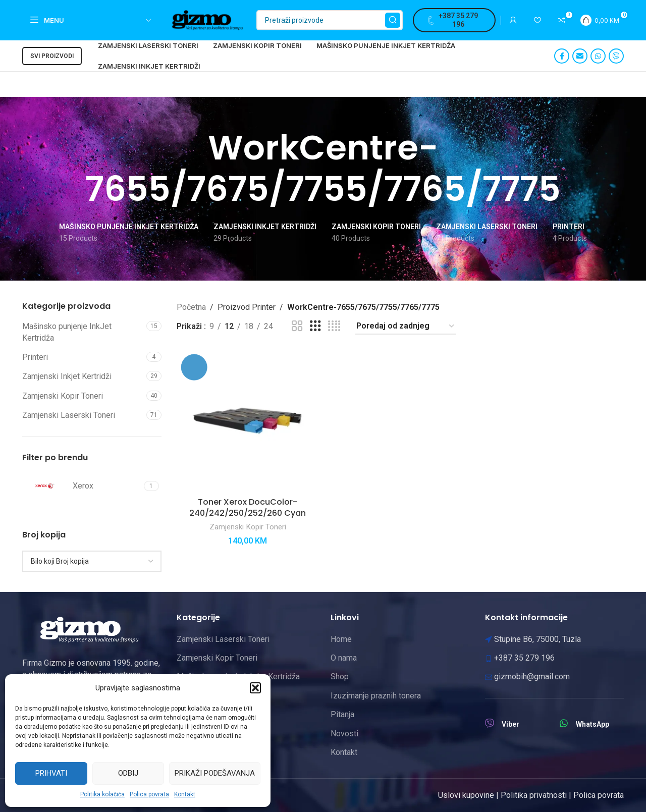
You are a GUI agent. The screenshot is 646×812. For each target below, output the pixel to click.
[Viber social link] (616, 56)
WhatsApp (593, 724)
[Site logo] (207, 19)
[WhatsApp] (564, 723)
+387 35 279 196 (453, 20)
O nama (344, 658)
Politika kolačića (102, 794)
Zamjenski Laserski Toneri (69, 415)
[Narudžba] (406, 326)
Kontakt (185, 794)
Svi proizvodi (52, 56)
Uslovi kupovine (466, 795)
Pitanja (342, 714)
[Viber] (490, 723)
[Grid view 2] (297, 326)
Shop (340, 676)
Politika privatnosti (534, 795)
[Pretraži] (330, 20)
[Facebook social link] (562, 56)
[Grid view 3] (315, 326)
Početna (191, 307)
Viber (510, 724)
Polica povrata (149, 794)
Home (341, 639)
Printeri (35, 357)
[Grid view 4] (334, 326)
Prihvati (51, 773)
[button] (255, 688)
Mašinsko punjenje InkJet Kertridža (67, 332)
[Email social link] (580, 56)
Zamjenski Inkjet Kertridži (67, 376)
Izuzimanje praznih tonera (376, 696)
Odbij (128, 773)
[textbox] (92, 561)
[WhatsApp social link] (598, 56)
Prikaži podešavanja (215, 773)
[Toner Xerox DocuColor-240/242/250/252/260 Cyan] (248, 421)
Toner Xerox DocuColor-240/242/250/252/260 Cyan (248, 507)
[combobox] (92, 561)
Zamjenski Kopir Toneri (63, 396)
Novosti (344, 734)
